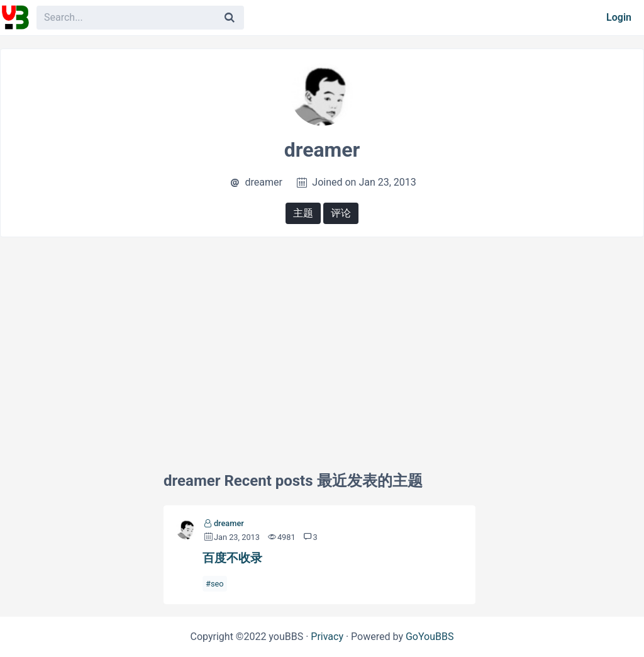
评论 (341, 213)
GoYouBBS (430, 637)
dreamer (229, 523)
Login (619, 17)
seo (217, 584)
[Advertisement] (322, 338)
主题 (303, 213)
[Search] (230, 18)
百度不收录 (232, 558)
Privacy (327, 637)
